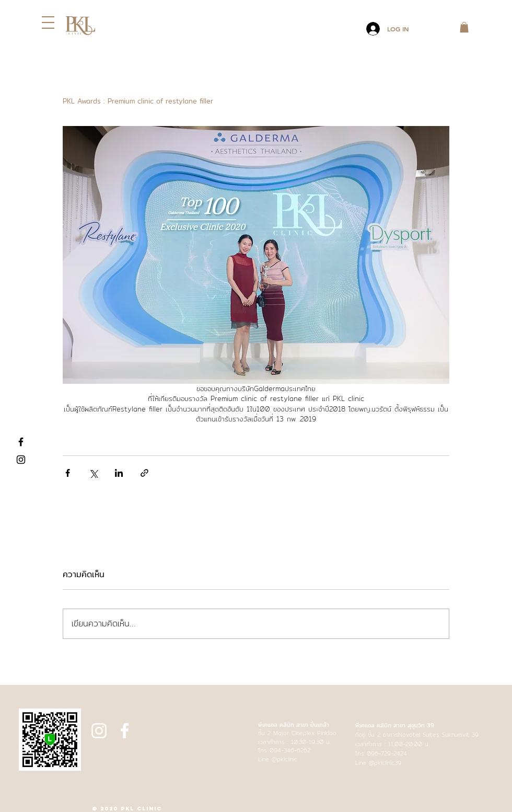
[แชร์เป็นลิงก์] (144, 473)
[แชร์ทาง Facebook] (68, 473)
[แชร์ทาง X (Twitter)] (93, 473)
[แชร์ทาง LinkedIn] (119, 473)
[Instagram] (21, 460)
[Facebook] (21, 442)
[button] (48, 22)
